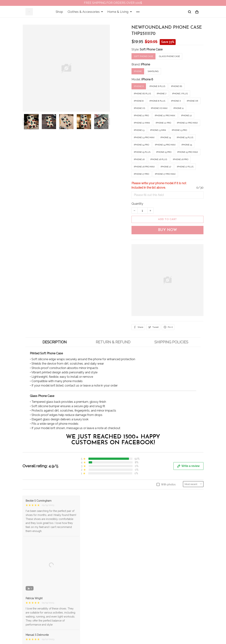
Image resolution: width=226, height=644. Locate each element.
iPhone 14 (166, 137)
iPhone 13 (139, 130)
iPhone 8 (139, 101)
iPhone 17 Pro (141, 174)
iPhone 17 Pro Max (165, 174)
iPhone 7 (162, 94)
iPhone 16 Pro (181, 159)
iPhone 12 (186, 115)
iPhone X (176, 101)
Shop (59, 12)
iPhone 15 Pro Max (188, 152)
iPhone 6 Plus (157, 86)
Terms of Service (127, 579)
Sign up (194, 589)
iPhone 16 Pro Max (144, 167)
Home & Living (120, 12)
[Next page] (108, 122)
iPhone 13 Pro (179, 130)
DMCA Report (150, 630)
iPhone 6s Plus (142, 94)
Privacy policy (125, 573)
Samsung (153, 71)
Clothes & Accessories (85, 12)
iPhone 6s (177, 86)
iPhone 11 (179, 108)
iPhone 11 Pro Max (165, 115)
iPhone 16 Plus (159, 159)
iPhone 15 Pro (164, 152)
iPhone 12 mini (142, 123)
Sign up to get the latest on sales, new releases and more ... (182, 577)
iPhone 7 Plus (180, 94)
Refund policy (125, 591)
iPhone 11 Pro (141, 115)
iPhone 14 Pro (141, 145)
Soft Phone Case (151, 49)
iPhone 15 (187, 145)
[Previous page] (24, 122)
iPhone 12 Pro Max (187, 123)
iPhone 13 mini (158, 130)
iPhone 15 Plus (142, 152)
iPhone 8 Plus (157, 101)
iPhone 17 (166, 167)
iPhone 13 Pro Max (144, 137)
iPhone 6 (147, 79)
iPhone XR (192, 101)
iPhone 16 (139, 159)
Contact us (77, 579)
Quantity (137, 204)
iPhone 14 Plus (185, 137)
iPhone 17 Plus (185, 167)
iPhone (145, 64)
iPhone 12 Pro (163, 123)
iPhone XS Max (159, 108)
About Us (76, 573)
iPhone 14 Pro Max (165, 145)
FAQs (73, 585)
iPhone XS (139, 108)
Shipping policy (126, 585)
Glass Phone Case (169, 56)
